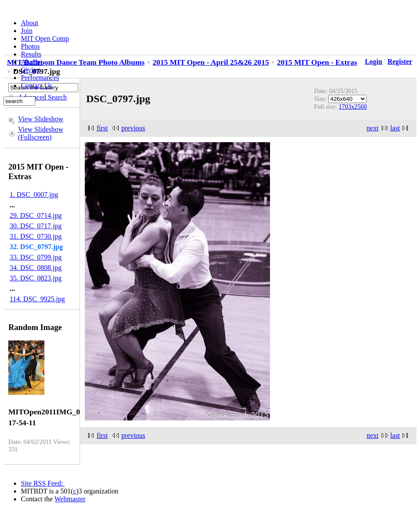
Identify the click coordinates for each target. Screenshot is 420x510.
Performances (40, 78)
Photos (30, 46)
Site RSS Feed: (43, 483)
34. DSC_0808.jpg (36, 268)
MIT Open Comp (45, 38)
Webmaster (70, 499)
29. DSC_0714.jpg (36, 215)
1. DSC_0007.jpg (34, 195)
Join (27, 31)
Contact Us (37, 85)
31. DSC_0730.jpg (36, 236)
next (373, 128)
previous (133, 128)
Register (400, 62)
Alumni (32, 62)
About (30, 23)
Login (373, 62)
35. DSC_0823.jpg (36, 278)
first (102, 128)
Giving (30, 70)
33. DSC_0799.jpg (36, 257)
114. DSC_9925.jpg (37, 299)
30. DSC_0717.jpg (36, 226)
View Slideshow (40, 119)
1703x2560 (353, 107)
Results (31, 54)
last (395, 128)
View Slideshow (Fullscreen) (40, 133)
